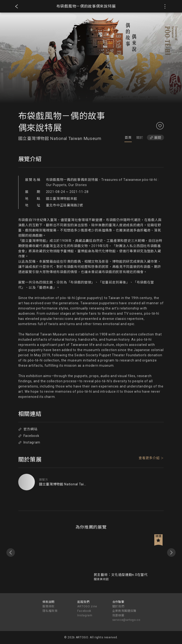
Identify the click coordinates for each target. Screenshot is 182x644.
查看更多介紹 (149, 458)
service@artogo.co (126, 620)
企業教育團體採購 (124, 611)
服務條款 (48, 606)
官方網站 (28, 429)
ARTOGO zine (87, 606)
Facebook (29, 436)
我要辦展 (118, 615)
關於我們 (118, 606)
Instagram (29, 442)
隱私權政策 (50, 611)
